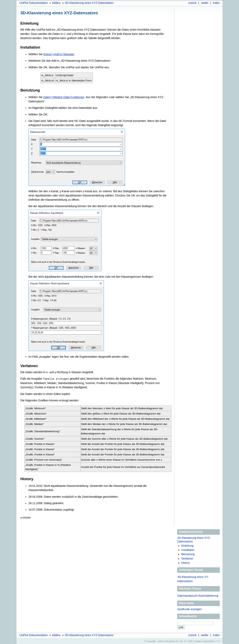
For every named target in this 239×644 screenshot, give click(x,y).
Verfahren (187, 558)
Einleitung (187, 545)
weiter (205, 3)
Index (216, 3)
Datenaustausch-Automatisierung (198, 595)
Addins (56, 3)
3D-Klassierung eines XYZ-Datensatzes (89, 3)
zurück (192, 3)
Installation (188, 550)
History (186, 563)
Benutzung (188, 554)
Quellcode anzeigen (189, 609)
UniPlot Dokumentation (33, 3)
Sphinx (212, 641)
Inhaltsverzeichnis (191, 532)
